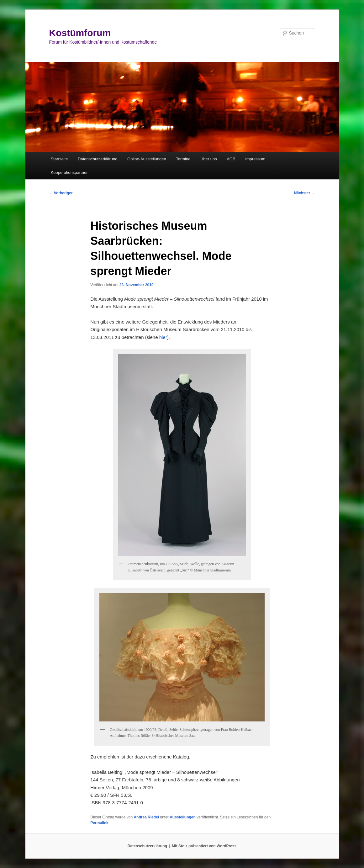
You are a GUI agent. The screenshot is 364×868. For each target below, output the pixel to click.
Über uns (209, 159)
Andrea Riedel (146, 817)
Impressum (255, 159)
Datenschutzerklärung (98, 159)
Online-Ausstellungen (147, 159)
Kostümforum (80, 33)
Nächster (305, 193)
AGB (231, 159)
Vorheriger (61, 193)
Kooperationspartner (69, 172)
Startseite (59, 159)
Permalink (99, 823)
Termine (183, 159)
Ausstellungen (183, 817)
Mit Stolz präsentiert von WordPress (204, 846)
